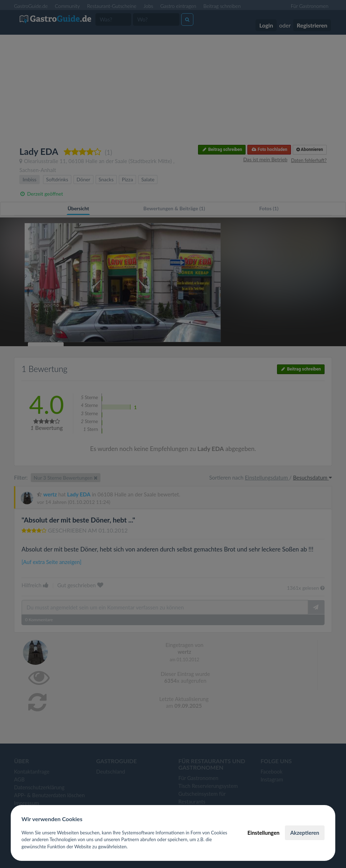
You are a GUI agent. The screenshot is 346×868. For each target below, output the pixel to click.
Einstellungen (263, 833)
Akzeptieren (305, 833)
